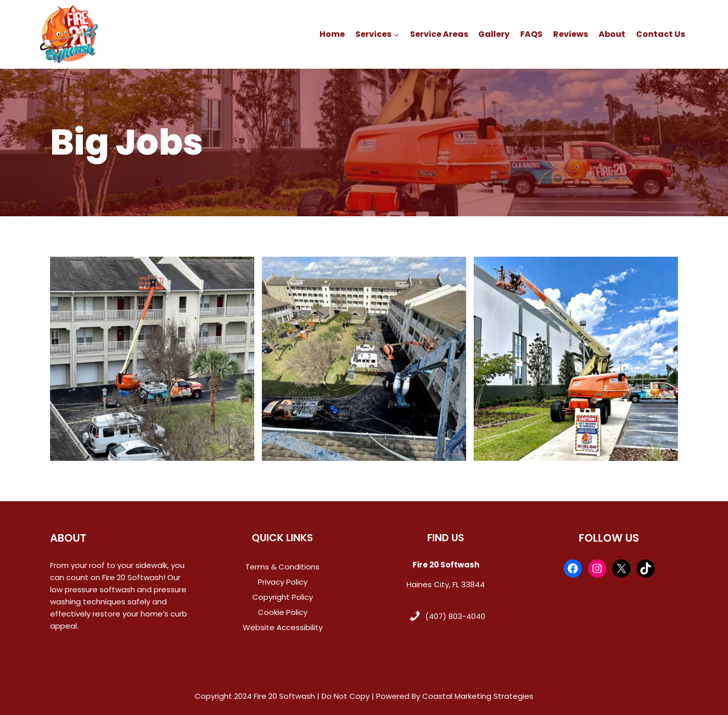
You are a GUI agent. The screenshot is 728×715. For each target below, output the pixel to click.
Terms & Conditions (282, 567)
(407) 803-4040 (455, 616)
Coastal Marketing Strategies (478, 696)
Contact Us (661, 34)
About (612, 34)
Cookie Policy (283, 612)
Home (332, 34)
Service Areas (439, 34)
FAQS (531, 34)
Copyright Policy (283, 597)
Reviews (571, 34)
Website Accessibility (283, 627)
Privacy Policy (283, 582)
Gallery (494, 34)
